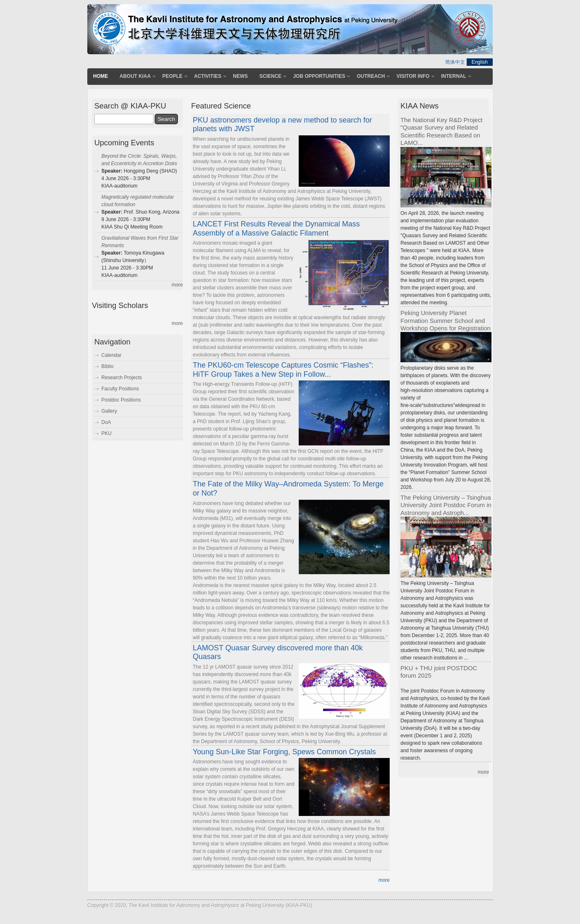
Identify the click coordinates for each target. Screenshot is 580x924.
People (172, 76)
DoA (106, 422)
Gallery (109, 411)
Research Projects (122, 378)
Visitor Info (413, 76)
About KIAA (135, 76)
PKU (107, 433)
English (480, 62)
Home (101, 76)
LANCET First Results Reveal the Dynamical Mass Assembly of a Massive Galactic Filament (276, 229)
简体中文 (455, 62)
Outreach (371, 76)
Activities (208, 76)
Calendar (111, 355)
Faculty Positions (120, 389)
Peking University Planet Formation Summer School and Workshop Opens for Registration (446, 321)
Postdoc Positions (121, 400)
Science (270, 76)
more (384, 880)
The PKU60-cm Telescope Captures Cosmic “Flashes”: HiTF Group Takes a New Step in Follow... (283, 370)
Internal (454, 76)
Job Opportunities (319, 76)
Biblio (107, 366)
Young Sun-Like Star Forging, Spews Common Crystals (284, 752)
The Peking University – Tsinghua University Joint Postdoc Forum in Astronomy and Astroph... (446, 505)
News (240, 76)
